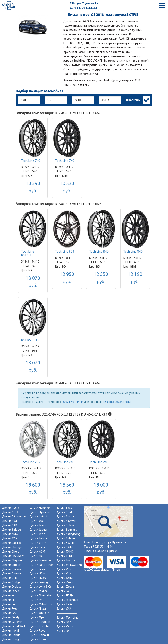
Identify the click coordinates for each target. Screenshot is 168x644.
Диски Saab (65, 508)
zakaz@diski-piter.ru (106, 551)
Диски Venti (65, 627)
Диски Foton (11, 609)
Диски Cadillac (12, 543)
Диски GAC (10, 613)
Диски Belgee (12, 530)
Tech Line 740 (31, 161)
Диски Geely (11, 618)
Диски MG (37, 600)
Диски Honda (11, 635)
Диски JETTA (38, 543)
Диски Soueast (67, 530)
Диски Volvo (65, 569)
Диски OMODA (40, 613)
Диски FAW (10, 596)
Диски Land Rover (42, 565)
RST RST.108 (30, 340)
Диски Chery (11, 552)
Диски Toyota (66, 561)
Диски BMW (10, 534)
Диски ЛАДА (65, 596)
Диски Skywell (66, 521)
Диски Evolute (12, 587)
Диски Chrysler (12, 561)
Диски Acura (11, 508)
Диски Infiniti (38, 517)
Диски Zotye (65, 587)
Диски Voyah (66, 574)
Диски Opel (37, 618)
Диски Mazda (39, 591)
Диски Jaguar (38, 530)
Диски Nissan (38, 609)
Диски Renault (39, 635)
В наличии (133, 100)
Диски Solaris (66, 525)
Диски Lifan (37, 574)
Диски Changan (13, 547)
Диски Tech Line (68, 618)
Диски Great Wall (14, 626)
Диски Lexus (38, 569)
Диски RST (64, 631)
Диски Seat (64, 512)
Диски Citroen (12, 565)
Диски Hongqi (12, 640)
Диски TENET (65, 556)
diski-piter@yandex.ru (117, 402)
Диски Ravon (38, 631)
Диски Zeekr (65, 582)
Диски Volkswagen (69, 565)
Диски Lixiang (39, 582)
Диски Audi (10, 521)
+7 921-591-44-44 (83, 9)
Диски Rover (38, 640)
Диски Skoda (65, 517)
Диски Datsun (11, 574)
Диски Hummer (40, 508)
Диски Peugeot (40, 622)
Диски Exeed (11, 591)
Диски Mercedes (41, 596)
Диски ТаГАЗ (65, 604)
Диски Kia (36, 556)
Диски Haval (10, 631)
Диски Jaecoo (39, 525)
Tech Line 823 (65, 252)
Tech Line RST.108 (28, 254)
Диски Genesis (12, 622)
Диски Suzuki (65, 543)
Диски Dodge (11, 582)
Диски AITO (10, 512)
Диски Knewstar (40, 561)
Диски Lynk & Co (41, 587)
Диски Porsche (40, 626)
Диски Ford (10, 604)
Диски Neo (64, 622)
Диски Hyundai (40, 512)
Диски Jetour (38, 539)
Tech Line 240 (65, 462)
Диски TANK (65, 552)
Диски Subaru (66, 539)
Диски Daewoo (12, 569)
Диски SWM (65, 547)
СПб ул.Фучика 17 (84, 4)
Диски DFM (10, 578)
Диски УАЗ (64, 609)
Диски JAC (37, 521)
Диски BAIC (10, 525)
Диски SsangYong (69, 534)
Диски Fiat (9, 600)
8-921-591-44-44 (73, 402)
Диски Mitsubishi (41, 604)
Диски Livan (38, 578)
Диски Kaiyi (37, 547)
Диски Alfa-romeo (14, 517)
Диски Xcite (65, 578)
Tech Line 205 (31, 462)
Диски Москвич (67, 600)
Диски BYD (10, 539)
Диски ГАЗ (64, 591)
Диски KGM (37, 552)
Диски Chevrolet (13, 556)
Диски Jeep (37, 534)
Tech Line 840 (99, 252)
